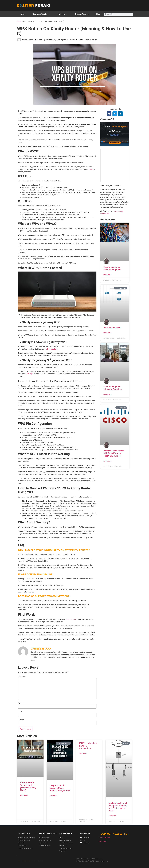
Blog (98, 14)
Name (21, 703)
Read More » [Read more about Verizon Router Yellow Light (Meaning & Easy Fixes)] (24, 795)
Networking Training (41, 14)
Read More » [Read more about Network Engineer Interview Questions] (107, 395)
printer (91, 169)
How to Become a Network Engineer (112, 268)
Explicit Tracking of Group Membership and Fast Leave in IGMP (118, 807)
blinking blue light (51, 349)
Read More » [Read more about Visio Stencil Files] (107, 333)
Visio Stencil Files (112, 328)
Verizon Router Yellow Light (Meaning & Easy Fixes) (28, 786)
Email (21, 711)
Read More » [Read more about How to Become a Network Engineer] (107, 275)
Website (21, 720)
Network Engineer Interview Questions (113, 388)
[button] (109, 114)
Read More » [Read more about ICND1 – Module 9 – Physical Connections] (83, 754)
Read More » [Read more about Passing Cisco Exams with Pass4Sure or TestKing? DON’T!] (107, 461)
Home (22, 14)
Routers (39, 40)
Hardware (62, 14)
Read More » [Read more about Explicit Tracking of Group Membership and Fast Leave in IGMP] (113, 816)
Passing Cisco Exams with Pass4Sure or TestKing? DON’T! (114, 453)
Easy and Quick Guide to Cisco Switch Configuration (60, 788)
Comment (22, 677)
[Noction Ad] (115, 146)
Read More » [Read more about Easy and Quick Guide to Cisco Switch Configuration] (54, 796)
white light (29, 374)
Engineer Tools (82, 14)
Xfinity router (70, 619)
